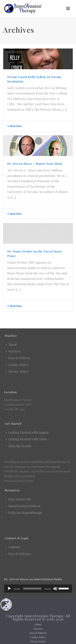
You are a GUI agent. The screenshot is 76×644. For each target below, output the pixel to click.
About (11, 344)
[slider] (32, 589)
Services (13, 351)
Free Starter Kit (18, 499)
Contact (13, 547)
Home (37, 40)
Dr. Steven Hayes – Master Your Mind (35, 164)
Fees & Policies (18, 358)
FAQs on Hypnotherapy (24, 512)
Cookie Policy (17, 365)
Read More (15, 126)
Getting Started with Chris (26, 439)
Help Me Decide (19, 446)
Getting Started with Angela (27, 432)
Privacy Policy (17, 371)
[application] (38, 589)
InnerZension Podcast (23, 506)
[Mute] (55, 589)
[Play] (9, 589)
